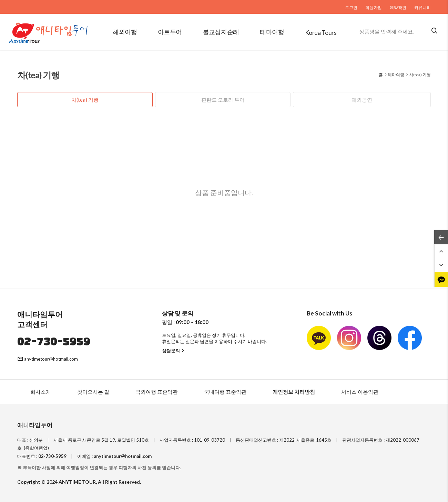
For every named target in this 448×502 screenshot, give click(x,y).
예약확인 (398, 7)
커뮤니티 (422, 7)
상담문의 (174, 351)
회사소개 (41, 392)
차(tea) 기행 (85, 100)
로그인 (351, 7)
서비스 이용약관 (360, 392)
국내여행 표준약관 (225, 392)
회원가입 (374, 7)
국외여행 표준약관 (157, 392)
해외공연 (362, 100)
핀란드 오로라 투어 (223, 100)
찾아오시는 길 (93, 392)
